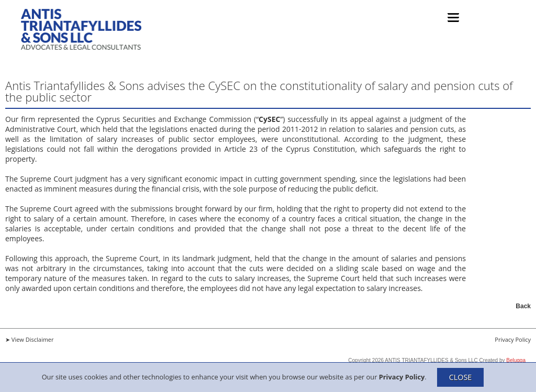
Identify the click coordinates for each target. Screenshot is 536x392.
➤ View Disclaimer (30, 339)
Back (523, 306)
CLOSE (461, 377)
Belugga (516, 360)
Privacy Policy (402, 376)
